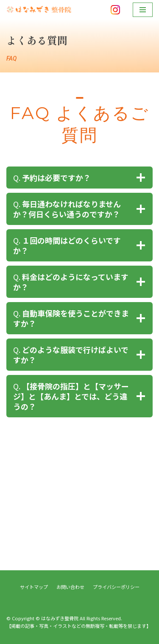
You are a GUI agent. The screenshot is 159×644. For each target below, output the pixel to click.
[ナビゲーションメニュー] (143, 10)
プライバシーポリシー (116, 587)
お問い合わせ (70, 587)
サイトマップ (34, 587)
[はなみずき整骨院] (40, 10)
